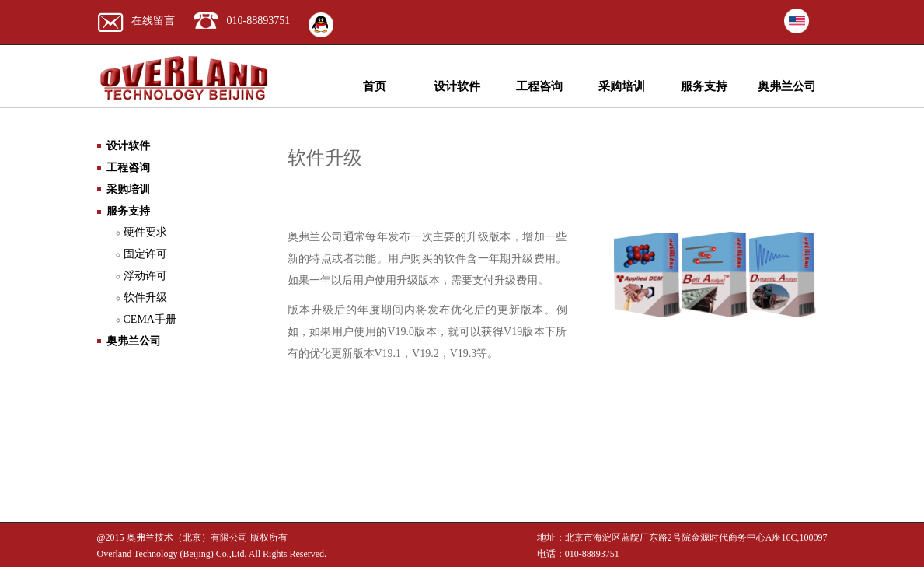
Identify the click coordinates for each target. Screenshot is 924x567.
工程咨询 (539, 86)
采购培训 (622, 86)
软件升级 (145, 297)
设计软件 (457, 86)
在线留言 (153, 21)
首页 (375, 86)
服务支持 (704, 86)
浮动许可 (145, 276)
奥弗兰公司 (787, 86)
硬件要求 (145, 232)
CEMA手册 (150, 319)
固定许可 (145, 254)
